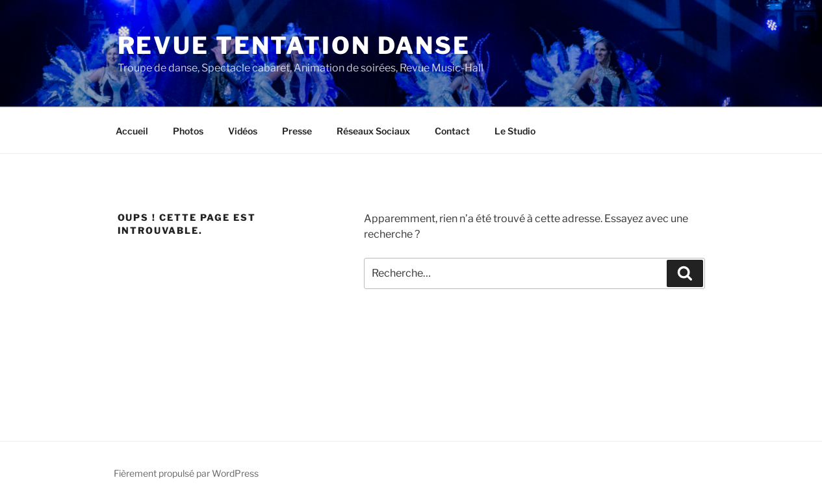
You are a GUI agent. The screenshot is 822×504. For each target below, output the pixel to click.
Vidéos (243, 131)
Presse (297, 131)
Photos (188, 131)
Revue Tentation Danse (294, 45)
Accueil (132, 131)
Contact (452, 131)
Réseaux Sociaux (373, 131)
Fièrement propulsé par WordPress (186, 473)
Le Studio (515, 131)
